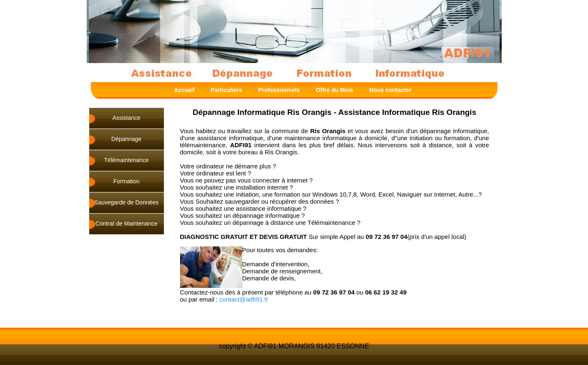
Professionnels (279, 90)
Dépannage (126, 139)
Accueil (184, 90)
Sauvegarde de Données (126, 202)
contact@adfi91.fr (244, 299)
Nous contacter (390, 90)
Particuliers (227, 90)
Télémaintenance (126, 160)
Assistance (127, 118)
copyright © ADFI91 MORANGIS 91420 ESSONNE (294, 346)
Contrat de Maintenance (126, 224)
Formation (126, 181)
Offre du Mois (334, 90)
